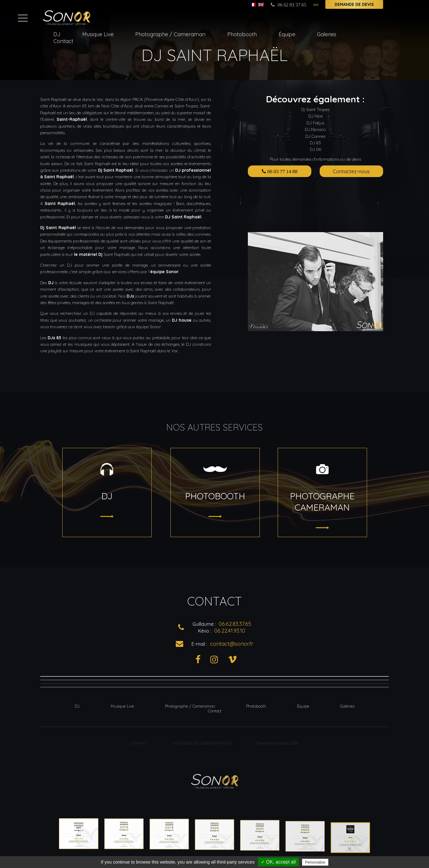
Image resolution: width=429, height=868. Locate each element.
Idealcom (289, 743)
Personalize (315, 862)
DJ (57, 33)
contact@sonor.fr (232, 644)
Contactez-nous (351, 171)
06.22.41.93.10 (230, 631)
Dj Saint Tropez (315, 110)
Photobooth (242, 33)
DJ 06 (315, 149)
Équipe (287, 33)
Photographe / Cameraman (170, 33)
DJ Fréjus (315, 123)
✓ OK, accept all (278, 862)
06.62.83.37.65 (235, 624)
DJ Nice (315, 116)
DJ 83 (315, 143)
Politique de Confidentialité (202, 743)
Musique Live (98, 33)
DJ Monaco (315, 129)
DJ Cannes (315, 136)
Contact (63, 39)
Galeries (327, 33)
